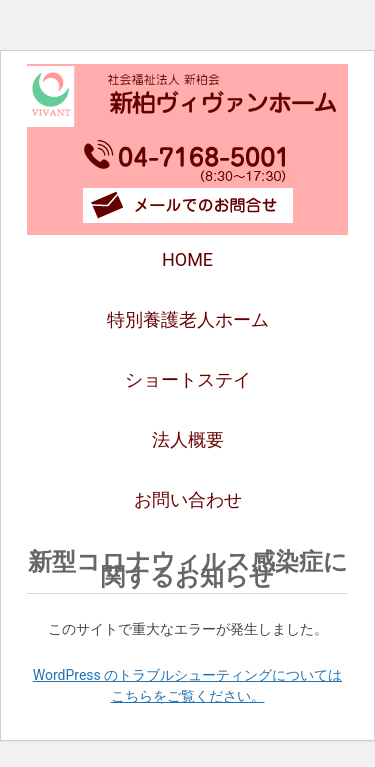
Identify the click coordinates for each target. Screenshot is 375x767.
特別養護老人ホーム (188, 319)
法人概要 (188, 439)
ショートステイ (188, 379)
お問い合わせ (188, 499)
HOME (187, 259)
